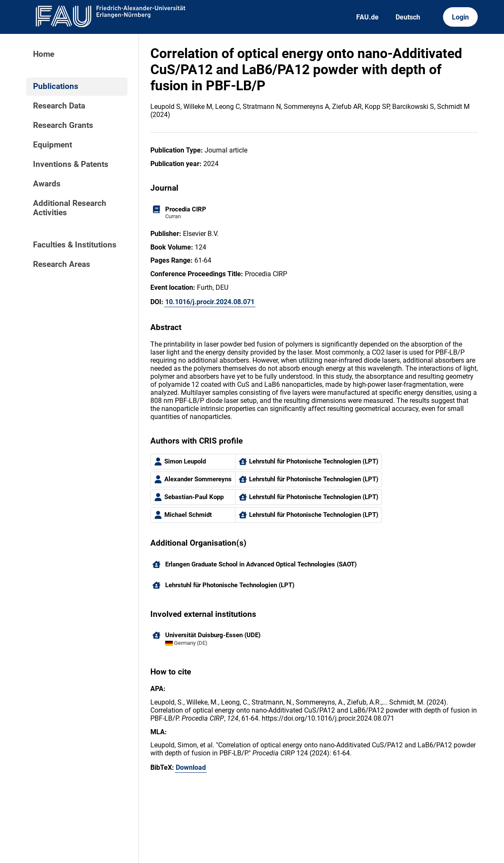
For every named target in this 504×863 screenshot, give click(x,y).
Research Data (59, 106)
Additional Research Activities (70, 208)
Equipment (53, 145)
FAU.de (367, 17)
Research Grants (63, 125)
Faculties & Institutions (75, 245)
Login (460, 17)
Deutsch (408, 17)
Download (191, 767)
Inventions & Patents (71, 164)
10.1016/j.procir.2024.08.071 (210, 302)
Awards (47, 184)
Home (44, 54)
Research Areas (62, 264)
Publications (56, 86)
